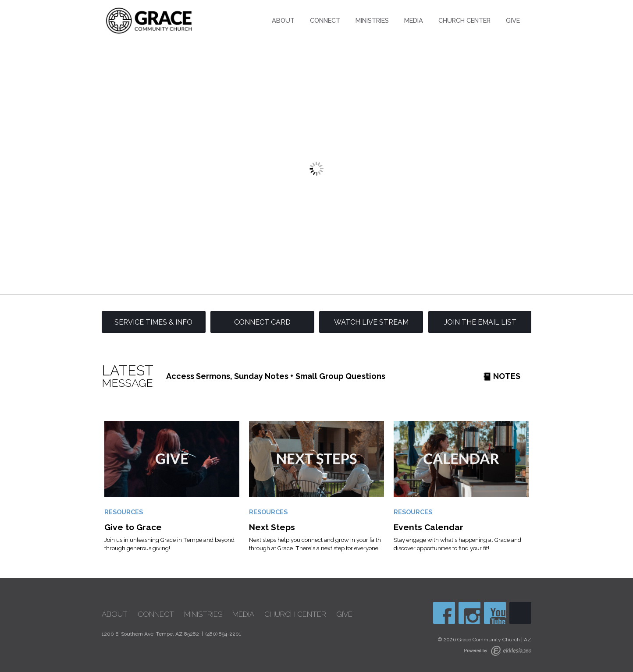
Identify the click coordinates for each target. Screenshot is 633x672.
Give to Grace (133, 527)
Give (513, 20)
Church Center (464, 20)
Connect (325, 20)
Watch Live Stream (371, 322)
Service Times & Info (153, 322)
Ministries (372, 20)
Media (414, 20)
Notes (502, 376)
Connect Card (262, 322)
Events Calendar (429, 527)
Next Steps (272, 527)
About (283, 20)
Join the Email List (480, 322)
